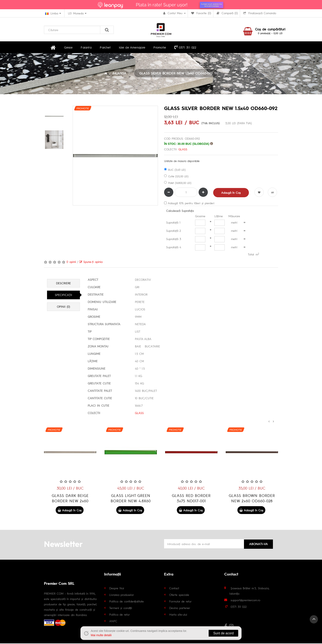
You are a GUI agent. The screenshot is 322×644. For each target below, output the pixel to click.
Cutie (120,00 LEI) (176, 177)
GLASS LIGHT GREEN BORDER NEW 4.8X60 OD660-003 (191, 501)
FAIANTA (120, 74)
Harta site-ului (178, 615)
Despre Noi (117, 589)
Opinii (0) (63, 307)
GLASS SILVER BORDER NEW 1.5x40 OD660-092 (176, 74)
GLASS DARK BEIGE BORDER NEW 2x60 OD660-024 (131, 501)
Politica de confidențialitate (127, 602)
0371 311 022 (177, 47)
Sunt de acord (223, 633)
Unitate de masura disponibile (182, 162)
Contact (174, 589)
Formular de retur (180, 602)
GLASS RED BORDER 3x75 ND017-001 (252, 499)
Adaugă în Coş (231, 193)
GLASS (183, 150)
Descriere (63, 284)
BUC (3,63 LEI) (175, 170)
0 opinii (71, 262)
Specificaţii (63, 296)
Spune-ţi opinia (91, 262)
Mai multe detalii (101, 635)
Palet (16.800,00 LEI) (178, 183)
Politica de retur (120, 615)
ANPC (113, 622)
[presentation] (269, 421)
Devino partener (180, 608)
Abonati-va (258, 544)
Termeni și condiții (121, 608)
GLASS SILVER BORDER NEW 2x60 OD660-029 (70, 499)
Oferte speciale (179, 595)
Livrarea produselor (122, 595)
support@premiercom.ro (245, 601)
